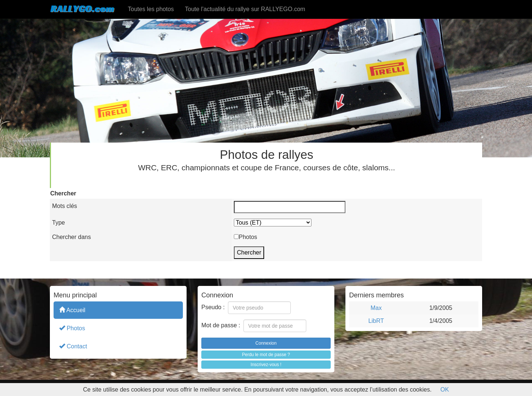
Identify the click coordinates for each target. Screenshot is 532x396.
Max (376, 308)
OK (445, 390)
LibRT (376, 321)
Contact (73, 346)
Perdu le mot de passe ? (266, 355)
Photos (72, 328)
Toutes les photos (151, 9)
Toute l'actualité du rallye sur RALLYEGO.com (245, 9)
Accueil (72, 310)
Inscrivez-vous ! (266, 365)
